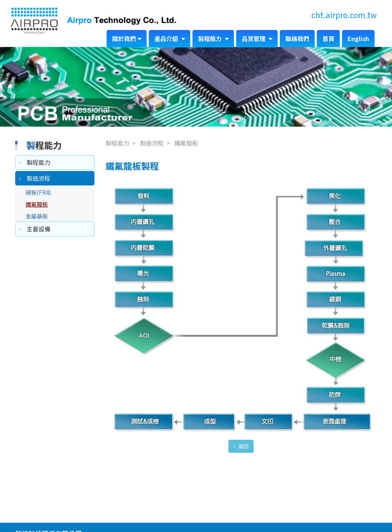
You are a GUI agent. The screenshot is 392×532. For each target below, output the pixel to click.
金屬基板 (37, 216)
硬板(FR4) (38, 192)
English (358, 39)
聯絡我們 (297, 39)
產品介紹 (167, 39)
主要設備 (38, 229)
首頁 (328, 39)
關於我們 (124, 39)
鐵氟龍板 (37, 204)
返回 (243, 446)
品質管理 (254, 39)
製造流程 (38, 178)
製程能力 (211, 39)
